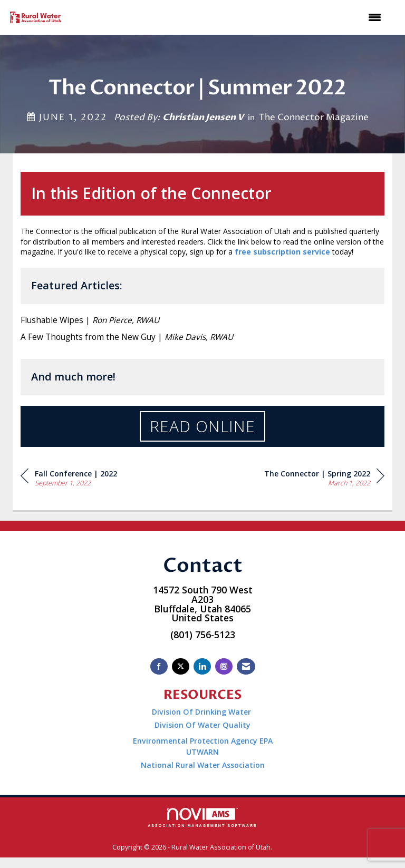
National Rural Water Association (203, 765)
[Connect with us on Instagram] (224, 666)
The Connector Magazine (314, 118)
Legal (283, 847)
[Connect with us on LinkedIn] (202, 666)
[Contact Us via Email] (246, 666)
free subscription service (282, 252)
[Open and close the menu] (229, 17)
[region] (324, 477)
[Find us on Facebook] (159, 666)
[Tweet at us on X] (181, 666)
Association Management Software (202, 818)
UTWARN (202, 752)
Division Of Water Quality (202, 725)
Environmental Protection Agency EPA (203, 741)
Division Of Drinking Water (202, 712)
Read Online (202, 426)
